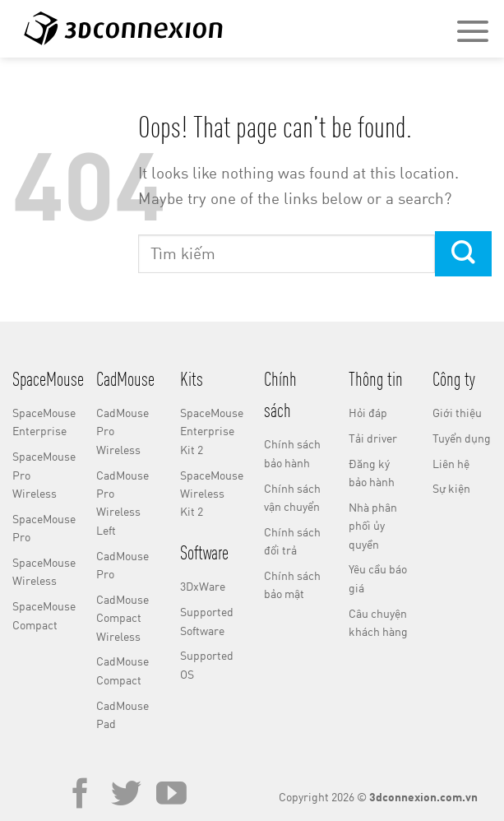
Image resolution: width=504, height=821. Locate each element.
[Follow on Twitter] (126, 796)
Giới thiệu (457, 413)
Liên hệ (451, 464)
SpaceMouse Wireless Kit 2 (212, 494)
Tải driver (373, 438)
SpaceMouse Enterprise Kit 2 (212, 431)
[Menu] (473, 31)
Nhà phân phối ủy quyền (373, 526)
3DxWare (203, 586)
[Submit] (463, 254)
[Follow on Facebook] (80, 796)
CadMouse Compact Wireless (123, 618)
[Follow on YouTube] (171, 796)
